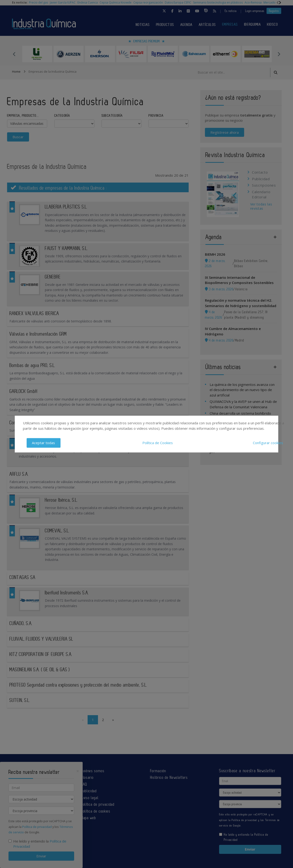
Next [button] (279, 54)
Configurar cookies (268, 443)
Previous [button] (14, 54)
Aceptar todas (43, 443)
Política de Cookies (158, 443)
